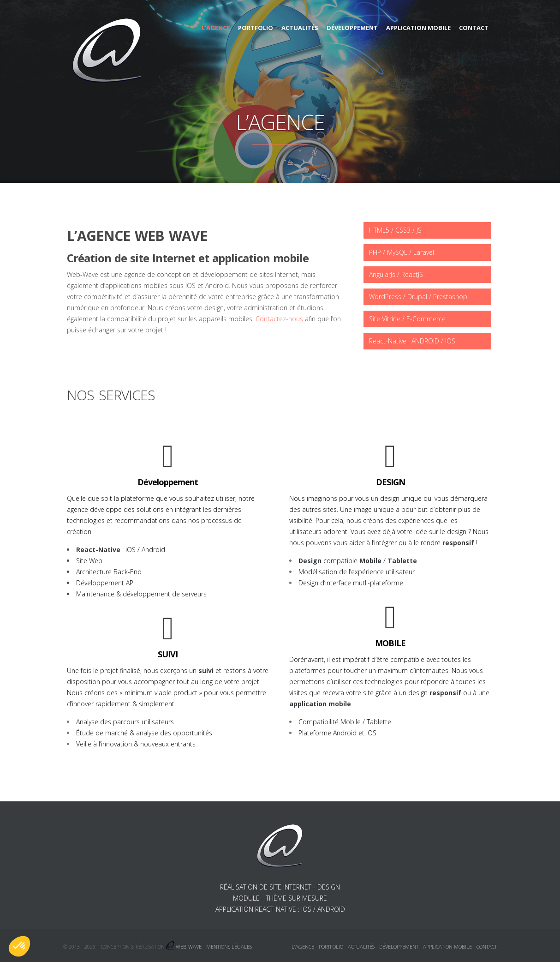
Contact (474, 28)
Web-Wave (189, 947)
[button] (19, 946)
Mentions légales (229, 947)
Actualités (300, 28)
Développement (352, 28)
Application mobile (418, 28)
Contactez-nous (279, 319)
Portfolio (256, 28)
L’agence (216, 28)
